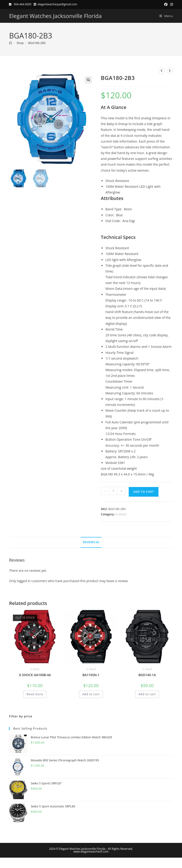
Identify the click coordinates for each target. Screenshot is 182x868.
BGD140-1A (147, 675)
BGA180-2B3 (37, 43)
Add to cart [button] (91, 694)
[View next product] (170, 71)
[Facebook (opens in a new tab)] (166, 4)
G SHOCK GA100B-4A (35, 675)
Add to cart (144, 492)
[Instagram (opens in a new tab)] (171, 4)
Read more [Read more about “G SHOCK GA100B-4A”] (35, 694)
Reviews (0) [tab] (91, 542)
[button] (88, 80)
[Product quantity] (113, 491)
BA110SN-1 (91, 675)
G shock (121, 514)
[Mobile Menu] (164, 16)
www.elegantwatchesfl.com (91, 852)
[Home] (10, 43)
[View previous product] (162, 71)
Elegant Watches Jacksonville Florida (55, 16)
